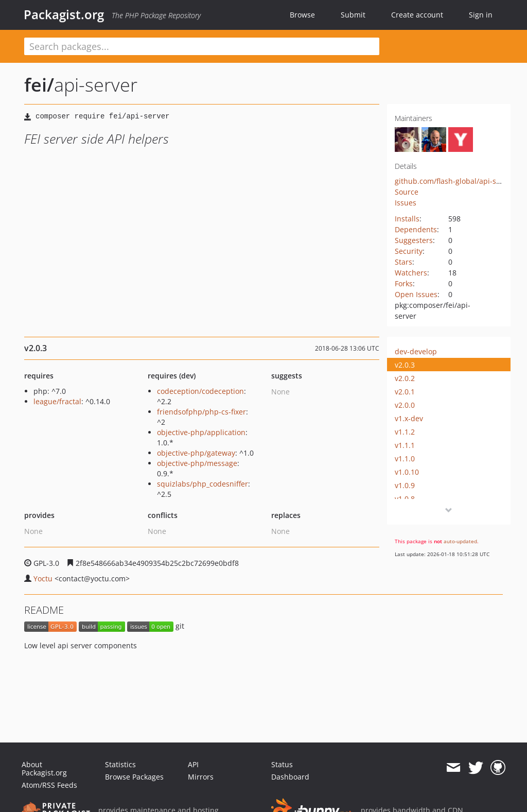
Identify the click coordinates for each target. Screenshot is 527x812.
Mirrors (201, 777)
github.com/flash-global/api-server (454, 181)
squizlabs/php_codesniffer (203, 484)
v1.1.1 (405, 445)
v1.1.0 (405, 459)
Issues (406, 203)
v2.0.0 (405, 405)
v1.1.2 (405, 432)
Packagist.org (64, 14)
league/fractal (57, 401)
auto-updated (460, 541)
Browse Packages (134, 777)
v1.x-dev (409, 418)
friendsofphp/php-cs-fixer (201, 412)
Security (409, 251)
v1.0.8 (405, 499)
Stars (403, 262)
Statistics (120, 764)
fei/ (39, 85)
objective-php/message (197, 463)
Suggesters (414, 240)
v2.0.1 (405, 392)
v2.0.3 (405, 365)
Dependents (416, 229)
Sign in (481, 15)
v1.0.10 (407, 472)
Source (407, 192)
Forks (404, 283)
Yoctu (43, 578)
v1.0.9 (405, 485)
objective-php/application (201, 432)
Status (282, 764)
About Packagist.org (44, 768)
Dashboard (290, 777)
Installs (407, 219)
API (193, 764)
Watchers (411, 273)
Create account (417, 15)
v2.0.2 (405, 378)
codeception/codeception (200, 391)
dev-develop (416, 351)
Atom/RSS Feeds (49, 785)
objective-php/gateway (196, 453)
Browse (302, 15)
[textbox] (202, 46)
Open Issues (416, 294)
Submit (353, 15)
